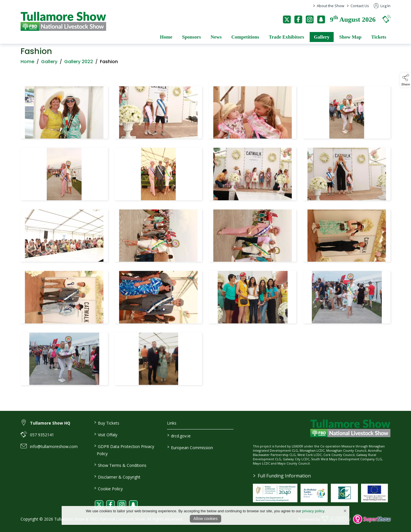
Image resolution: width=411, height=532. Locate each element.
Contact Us (360, 6)
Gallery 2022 (79, 63)
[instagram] (310, 19)
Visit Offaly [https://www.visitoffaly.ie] (105, 434)
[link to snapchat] (133, 505)
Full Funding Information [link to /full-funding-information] (282, 476)
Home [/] (166, 37)
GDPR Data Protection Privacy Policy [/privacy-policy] (124, 450)
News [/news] (216, 37)
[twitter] (287, 19)
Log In (382, 6)
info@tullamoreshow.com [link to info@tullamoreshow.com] (54, 446)
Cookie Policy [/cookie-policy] (108, 488)
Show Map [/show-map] (350, 37)
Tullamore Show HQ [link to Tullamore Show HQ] (50, 423)
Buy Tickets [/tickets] (106, 423)
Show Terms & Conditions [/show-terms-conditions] (120, 465)
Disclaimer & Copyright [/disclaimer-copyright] (117, 477)
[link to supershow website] (372, 519)
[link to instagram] (122, 505)
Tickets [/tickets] (379, 37)
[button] (386, 19)
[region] (205, 237)
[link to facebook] (110, 505)
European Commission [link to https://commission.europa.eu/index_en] (190, 447)
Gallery (49, 63)
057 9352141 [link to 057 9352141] (42, 435)
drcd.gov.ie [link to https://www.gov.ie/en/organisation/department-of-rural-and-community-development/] (179, 435)
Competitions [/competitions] (245, 37)
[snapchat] (321, 19)
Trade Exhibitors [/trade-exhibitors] (287, 37)
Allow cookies (206, 519)
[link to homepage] (63, 21)
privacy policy (313, 511)
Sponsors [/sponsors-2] (192, 37)
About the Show (331, 6)
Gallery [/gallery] (322, 37)
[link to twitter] (99, 505)
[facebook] (298, 19)
